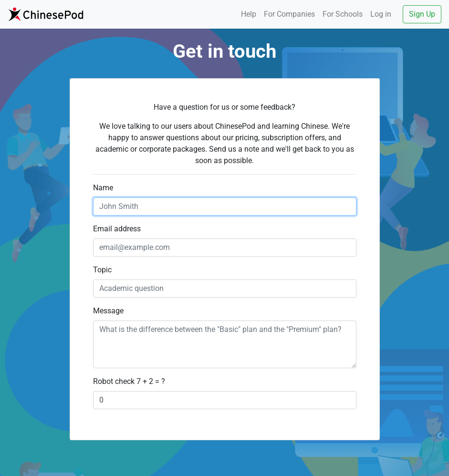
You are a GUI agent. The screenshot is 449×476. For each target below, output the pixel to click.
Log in (381, 14)
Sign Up (422, 14)
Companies (289, 14)
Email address (117, 229)
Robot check (114, 381)
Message (108, 311)
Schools (343, 14)
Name (103, 188)
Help (249, 14)
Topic (102, 270)
